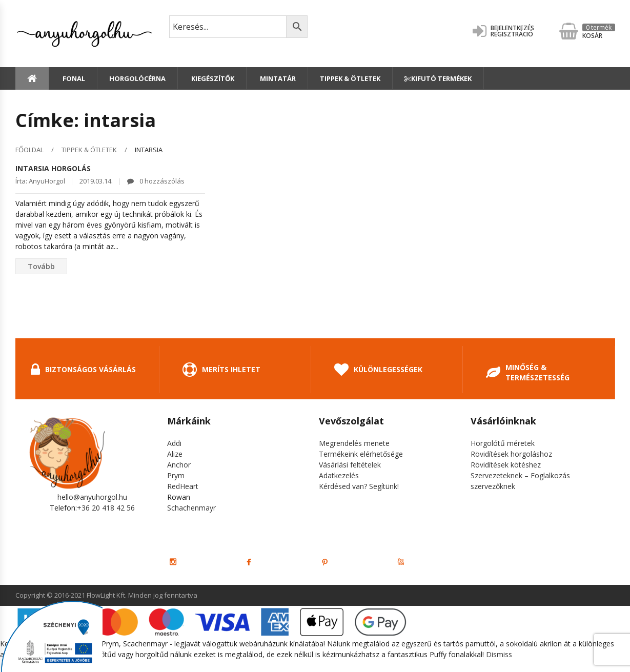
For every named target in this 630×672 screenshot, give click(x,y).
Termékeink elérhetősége (361, 454)
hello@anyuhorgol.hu (92, 497)
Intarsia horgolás (53, 168)
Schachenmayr (191, 508)
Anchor (179, 465)
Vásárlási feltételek (350, 465)
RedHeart (183, 486)
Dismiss (499, 654)
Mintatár (277, 78)
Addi (174, 443)
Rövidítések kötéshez (506, 465)
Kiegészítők (212, 78)
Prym (176, 475)
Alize (175, 454)
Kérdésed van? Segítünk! (359, 486)
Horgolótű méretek (503, 443)
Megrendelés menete (354, 443)
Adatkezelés (339, 475)
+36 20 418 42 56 (106, 508)
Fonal (73, 78)
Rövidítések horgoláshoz (511, 454)
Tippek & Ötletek (350, 78)
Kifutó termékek (438, 78)
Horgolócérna (137, 78)
